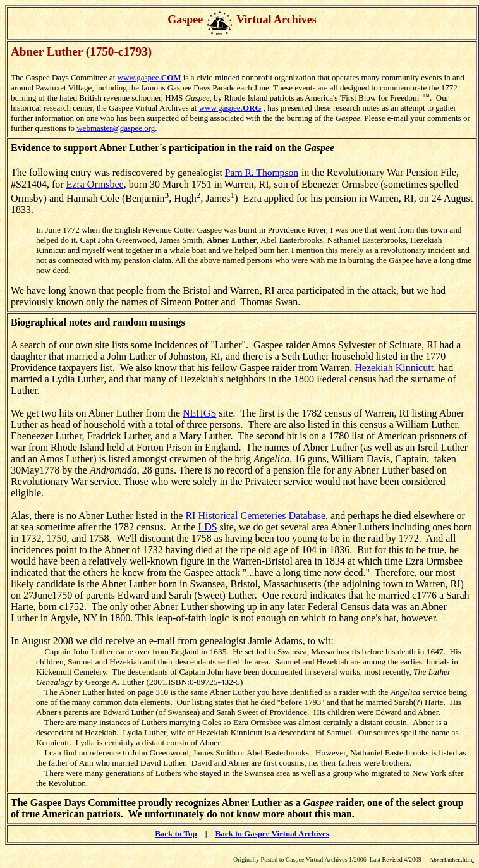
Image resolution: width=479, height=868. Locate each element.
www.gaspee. (149, 77)
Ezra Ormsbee (95, 184)
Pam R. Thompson (262, 172)
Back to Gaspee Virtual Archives (272, 834)
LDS (207, 527)
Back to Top (176, 834)
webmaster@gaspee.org (116, 128)
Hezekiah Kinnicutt (394, 368)
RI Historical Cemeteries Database (255, 516)
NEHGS (199, 413)
